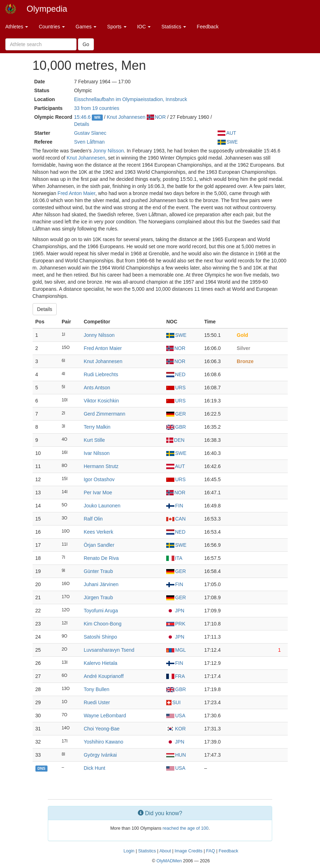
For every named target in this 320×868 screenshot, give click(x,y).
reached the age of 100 (186, 828)
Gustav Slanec (90, 133)
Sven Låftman (89, 142)
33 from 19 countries (97, 108)
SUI (173, 702)
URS (176, 388)
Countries (52, 27)
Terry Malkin (97, 427)
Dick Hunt (94, 768)
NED (176, 374)
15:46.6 (82, 117)
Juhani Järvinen (101, 584)
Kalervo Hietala (100, 663)
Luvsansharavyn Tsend (109, 650)
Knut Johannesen (126, 117)
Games (86, 27)
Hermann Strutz (101, 466)
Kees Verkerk (98, 532)
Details (82, 124)
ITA (174, 558)
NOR (156, 117)
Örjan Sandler (99, 545)
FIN (175, 506)
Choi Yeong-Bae (102, 729)
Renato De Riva (101, 558)
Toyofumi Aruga (101, 611)
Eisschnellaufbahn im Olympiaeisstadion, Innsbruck (131, 99)
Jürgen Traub (98, 597)
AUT (227, 133)
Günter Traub (98, 571)
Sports (117, 27)
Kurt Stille (94, 440)
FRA (176, 676)
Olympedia (47, 9)
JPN (175, 611)
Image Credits (189, 851)
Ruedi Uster (97, 702)
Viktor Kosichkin (101, 401)
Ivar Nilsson (97, 453)
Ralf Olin (93, 519)
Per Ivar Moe (98, 493)
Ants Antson (97, 388)
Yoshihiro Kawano (103, 742)
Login (129, 851)
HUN (176, 755)
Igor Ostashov (99, 479)
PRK (176, 624)
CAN (176, 519)
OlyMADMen (169, 861)
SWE (228, 142)
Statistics (174, 27)
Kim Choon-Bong (103, 624)
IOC (144, 27)
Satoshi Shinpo (100, 637)
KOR (176, 729)
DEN (175, 440)
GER (176, 414)
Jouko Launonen (102, 506)
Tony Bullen (96, 689)
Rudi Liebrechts (101, 374)
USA (176, 716)
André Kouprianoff (104, 676)
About (165, 851)
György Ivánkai (100, 755)
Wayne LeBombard (105, 716)
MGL (176, 650)
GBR (176, 427)
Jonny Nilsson (108, 151)
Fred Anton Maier (76, 193)
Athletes (17, 27)
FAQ (211, 851)
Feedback (207, 27)
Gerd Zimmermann (104, 414)
